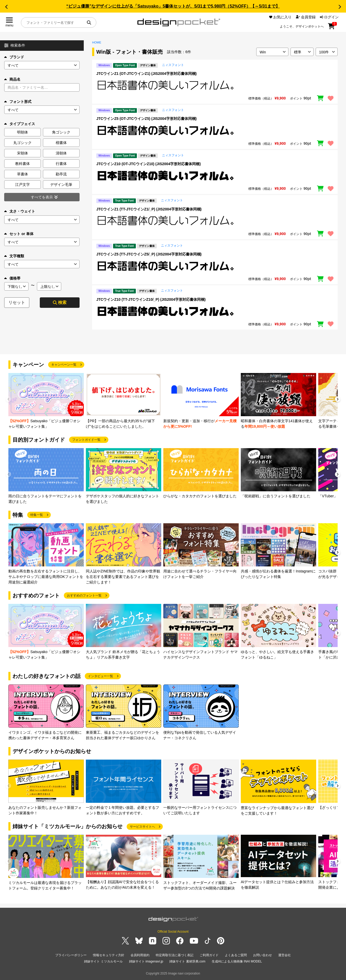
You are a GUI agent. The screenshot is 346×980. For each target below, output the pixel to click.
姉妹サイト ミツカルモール (103, 961)
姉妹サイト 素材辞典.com (187, 961)
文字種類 (14, 256)
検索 (60, 302)
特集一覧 (37, 515)
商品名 (12, 79)
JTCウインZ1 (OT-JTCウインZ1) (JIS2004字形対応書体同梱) (147, 74)
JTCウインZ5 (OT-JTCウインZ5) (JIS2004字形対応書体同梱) (147, 119)
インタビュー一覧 (101, 676)
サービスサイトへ (142, 827)
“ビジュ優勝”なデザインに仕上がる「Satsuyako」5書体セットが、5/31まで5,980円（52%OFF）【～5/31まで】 (173, 6)
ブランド (14, 57)
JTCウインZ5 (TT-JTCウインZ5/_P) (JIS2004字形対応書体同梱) (149, 254)
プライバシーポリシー (71, 955)
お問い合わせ (263, 955)
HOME (97, 42)
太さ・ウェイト (20, 211)
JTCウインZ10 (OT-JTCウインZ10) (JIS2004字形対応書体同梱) (149, 164)
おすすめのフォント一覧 (84, 595)
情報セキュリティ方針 (109, 955)
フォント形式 (18, 102)
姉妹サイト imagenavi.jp (146, 961)
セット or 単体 (19, 234)
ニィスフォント (173, 65)
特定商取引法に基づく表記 (175, 955)
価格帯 (12, 278)
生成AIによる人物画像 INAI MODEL (237, 961)
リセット (17, 302)
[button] (6, 7)
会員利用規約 (140, 955)
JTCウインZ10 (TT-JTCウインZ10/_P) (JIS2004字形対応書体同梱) (151, 299)
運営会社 (284, 955)
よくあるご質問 (236, 955)
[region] (215, 85)
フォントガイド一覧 (86, 440)
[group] (46, 401)
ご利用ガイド (209, 955)
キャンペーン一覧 (64, 365)
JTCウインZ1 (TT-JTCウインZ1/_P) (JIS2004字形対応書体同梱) (149, 209)
